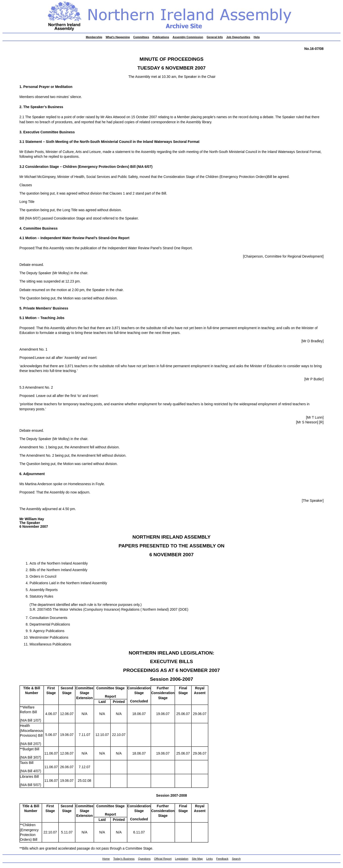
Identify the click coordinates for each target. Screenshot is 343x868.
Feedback (222, 859)
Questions (144, 859)
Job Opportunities (238, 37)
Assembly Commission (188, 37)
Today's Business (124, 859)
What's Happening (118, 37)
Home (106, 859)
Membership (94, 37)
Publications (161, 37)
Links (210, 859)
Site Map (197, 859)
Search (236, 859)
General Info (215, 37)
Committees (141, 37)
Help (257, 37)
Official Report (163, 859)
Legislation (182, 859)
